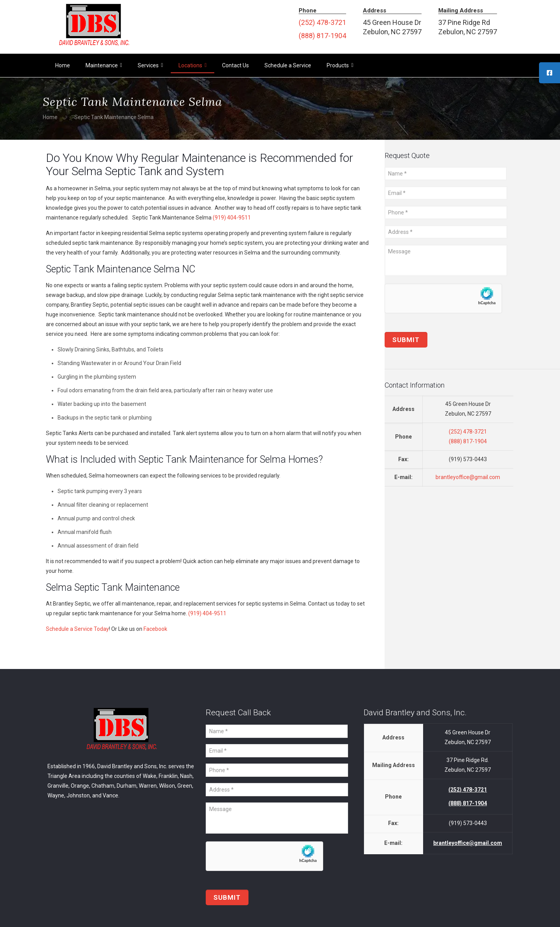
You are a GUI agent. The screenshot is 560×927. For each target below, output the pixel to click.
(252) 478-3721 (322, 22)
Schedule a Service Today (77, 629)
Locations (192, 65)
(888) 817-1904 (322, 36)
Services (150, 65)
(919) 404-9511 (232, 218)
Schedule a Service (288, 65)
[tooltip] (549, 73)
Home (63, 65)
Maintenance (104, 65)
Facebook (155, 629)
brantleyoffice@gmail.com (468, 477)
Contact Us (235, 65)
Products (340, 65)
